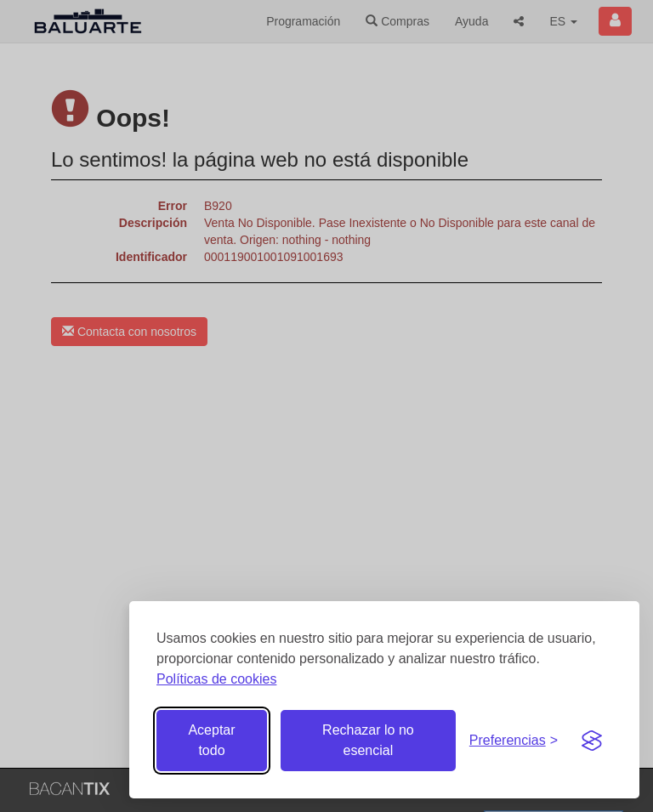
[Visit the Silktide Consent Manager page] (592, 741)
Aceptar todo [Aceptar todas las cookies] (211, 740)
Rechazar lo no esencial (368, 740)
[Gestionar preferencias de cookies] (514, 741)
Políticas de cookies (216, 679)
